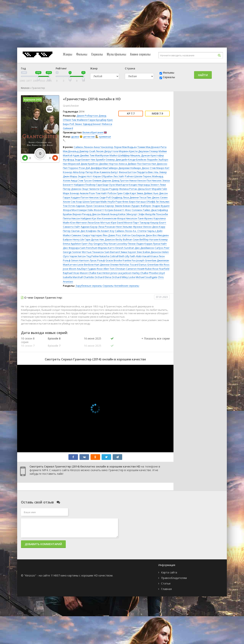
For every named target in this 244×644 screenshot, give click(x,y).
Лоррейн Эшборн (157, 160)
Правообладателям (174, 578)
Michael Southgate (146, 277)
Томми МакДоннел (149, 147)
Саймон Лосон (124, 231)
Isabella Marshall (73, 277)
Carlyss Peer (162, 248)
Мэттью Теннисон (93, 252)
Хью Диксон (161, 193)
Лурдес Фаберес (141, 206)
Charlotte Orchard (94, 277)
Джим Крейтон (89, 164)
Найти (203, 75)
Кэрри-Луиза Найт (156, 244)
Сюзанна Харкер (104, 206)
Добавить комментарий (43, 544)
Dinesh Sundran (125, 248)
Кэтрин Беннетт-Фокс (118, 210)
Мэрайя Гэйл (159, 189)
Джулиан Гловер (148, 151)
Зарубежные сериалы (89, 286)
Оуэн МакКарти (119, 185)
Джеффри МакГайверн (104, 168)
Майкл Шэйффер (120, 155)
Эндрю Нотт (85, 176)
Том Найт (101, 193)
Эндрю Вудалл (161, 206)
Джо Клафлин (88, 231)
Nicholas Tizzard (129, 265)
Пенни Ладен (136, 244)
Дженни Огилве (109, 265)
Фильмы (82, 54)
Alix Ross (164, 265)
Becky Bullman (124, 239)
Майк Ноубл (108, 202)
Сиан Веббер (141, 239)
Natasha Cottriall (109, 256)
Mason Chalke (88, 273)
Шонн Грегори (91, 202)
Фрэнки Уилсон (142, 227)
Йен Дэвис (109, 235)
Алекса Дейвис (128, 164)
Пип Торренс (71, 168)
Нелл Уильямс (124, 227)
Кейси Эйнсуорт (128, 214)
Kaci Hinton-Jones (107, 273)
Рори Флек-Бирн (125, 202)
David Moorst (125, 223)
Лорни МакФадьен (125, 147)
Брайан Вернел (72, 214)
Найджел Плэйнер (85, 185)
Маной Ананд (109, 214)
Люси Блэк (94, 223)
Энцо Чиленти (91, 189)
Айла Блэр (79, 172)
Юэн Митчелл (78, 223)
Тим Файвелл (80, 120)
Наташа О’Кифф (145, 202)
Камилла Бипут (109, 172)
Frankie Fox (129, 260)
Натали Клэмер (159, 239)
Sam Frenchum (89, 248)
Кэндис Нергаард (139, 185)
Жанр (94, 68)
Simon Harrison (80, 260)
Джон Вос (151, 235)
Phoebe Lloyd (157, 273)
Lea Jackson (125, 273)
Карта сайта (169, 572)
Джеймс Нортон (108, 164)
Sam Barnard (112, 252)
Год (23, 68)
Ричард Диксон (91, 214)
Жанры (68, 54)
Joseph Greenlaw (146, 260)
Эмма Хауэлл (128, 252)
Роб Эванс (76, 124)
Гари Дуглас (92, 239)
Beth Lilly (124, 256)
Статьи (166, 583)
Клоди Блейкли (137, 160)
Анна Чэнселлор (103, 147)
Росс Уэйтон (123, 235)
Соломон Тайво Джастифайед (150, 210)
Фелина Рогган (128, 189)
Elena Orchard (113, 277)
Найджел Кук (88, 218)
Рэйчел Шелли (134, 176)
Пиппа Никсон (71, 218)
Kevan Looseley (118, 244)
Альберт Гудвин (87, 269)
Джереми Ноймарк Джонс (134, 168)
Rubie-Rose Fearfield (157, 269)
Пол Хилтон (144, 164)
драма (75, 137)
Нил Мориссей (71, 164)
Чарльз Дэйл (155, 231)
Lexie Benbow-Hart (88, 265)
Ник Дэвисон (107, 239)
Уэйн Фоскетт (96, 210)
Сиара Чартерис (92, 235)
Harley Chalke (140, 273)
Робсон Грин (115, 193)
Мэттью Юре (108, 223)
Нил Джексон (159, 164)
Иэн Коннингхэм (107, 218)
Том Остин (69, 206)
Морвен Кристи (128, 151)
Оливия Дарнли (102, 180)
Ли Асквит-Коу (106, 231)
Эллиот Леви (158, 185)
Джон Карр (159, 227)
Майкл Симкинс (72, 235)
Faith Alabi (136, 256)
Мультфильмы (116, 54)
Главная (166, 589)
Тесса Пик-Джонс (149, 197)
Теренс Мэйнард (153, 176)
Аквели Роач (87, 193)
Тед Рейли (93, 256)
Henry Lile (78, 239)
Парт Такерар (141, 223)
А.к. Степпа (140, 231)
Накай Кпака (150, 256)
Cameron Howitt (135, 269)
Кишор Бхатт (158, 223)
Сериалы (97, 54)
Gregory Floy (101, 244)
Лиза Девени (131, 197)
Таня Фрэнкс (145, 218)
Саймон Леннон (83, 147)
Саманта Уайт (71, 227)
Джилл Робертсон (87, 116)
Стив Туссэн (85, 180)
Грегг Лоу (87, 244)
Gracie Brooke (114, 260)
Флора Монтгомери (75, 210)
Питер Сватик (71, 231)
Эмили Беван (123, 206)
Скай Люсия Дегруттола (104, 151)
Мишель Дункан (140, 155)
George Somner (72, 252)
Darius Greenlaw (149, 265)
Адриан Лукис (84, 206)
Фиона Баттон (128, 172)
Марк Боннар (71, 193)
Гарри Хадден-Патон (76, 197)
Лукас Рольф (97, 260)
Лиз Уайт (119, 176)
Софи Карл (130, 193)
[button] (156, 342)
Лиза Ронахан (107, 227)
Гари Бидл (102, 185)
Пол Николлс (154, 180)
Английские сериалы (127, 286)
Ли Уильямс (163, 202)
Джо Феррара (71, 248)
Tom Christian (118, 269)
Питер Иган (92, 172)
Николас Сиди (97, 197)
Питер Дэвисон (72, 189)
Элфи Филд (145, 214)
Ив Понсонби (160, 214)
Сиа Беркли (138, 235)
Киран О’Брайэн (103, 176)
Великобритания (93, 132)
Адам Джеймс (81, 155)
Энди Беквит (82, 160)
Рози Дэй (84, 168)
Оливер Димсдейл (117, 160)
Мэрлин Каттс (106, 248)
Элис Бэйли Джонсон (149, 252)
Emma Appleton (72, 244)
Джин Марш (70, 176)
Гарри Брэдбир (97, 120)
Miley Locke (128, 277)
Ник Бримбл (98, 160)
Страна (130, 68)
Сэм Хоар (76, 202)
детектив (89, 137)
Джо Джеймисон (144, 248)
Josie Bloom (70, 269)
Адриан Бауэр (89, 227)
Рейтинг (61, 68)
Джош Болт (144, 189)
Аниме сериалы (140, 54)
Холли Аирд (70, 180)
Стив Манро (157, 168)
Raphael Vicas (71, 273)
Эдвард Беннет (92, 124)
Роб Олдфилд (114, 197)
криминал (105, 137)
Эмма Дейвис (145, 193)
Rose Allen (103, 269)
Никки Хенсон (138, 180)
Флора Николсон (127, 218)
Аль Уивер (161, 172)
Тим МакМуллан (99, 155)
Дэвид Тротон (120, 180)
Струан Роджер (109, 189)
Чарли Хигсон (78, 256)
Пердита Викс (145, 172)
